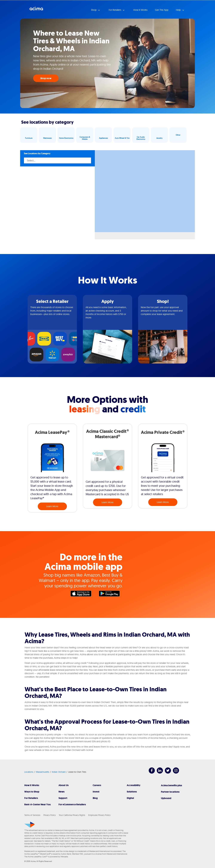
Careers (97, 785)
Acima (36, 10)
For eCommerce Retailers (72, 804)
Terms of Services (32, 815)
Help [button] (179, 10)
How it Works (140, 10)
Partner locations (170, 792)
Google (111, 594)
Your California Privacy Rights (72, 815)
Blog (95, 798)
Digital (130, 798)
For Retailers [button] (115, 10)
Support (63, 798)
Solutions (132, 792)
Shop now (46, 78)
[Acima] (29, 825)
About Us (64, 785)
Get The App (162, 10)
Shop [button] (94, 10)
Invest (96, 792)
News (62, 792)
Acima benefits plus (171, 785)
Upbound (166, 798)
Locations (29, 772)
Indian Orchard (59, 772)
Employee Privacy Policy (99, 815)
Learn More (52, 506)
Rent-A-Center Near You (37, 804)
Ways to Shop (32, 792)
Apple (82, 594)
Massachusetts (42, 772)
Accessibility (134, 785)
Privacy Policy (50, 815)
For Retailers (31, 798)
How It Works (32, 785)
